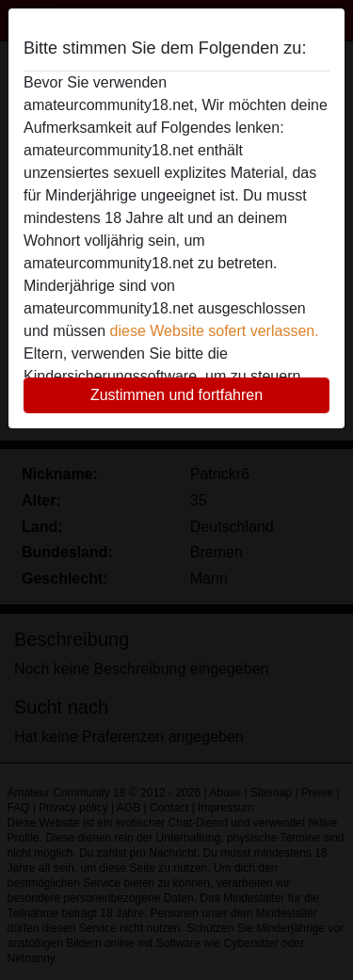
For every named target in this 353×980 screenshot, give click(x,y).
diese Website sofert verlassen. (215, 331)
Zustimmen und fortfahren (176, 395)
